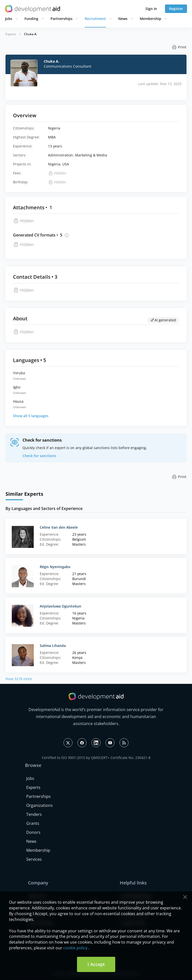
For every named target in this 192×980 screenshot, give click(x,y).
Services (34, 859)
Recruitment (95, 19)
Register (176, 9)
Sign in (151, 9)
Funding (31, 19)
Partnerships (61, 19)
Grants (33, 823)
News (123, 19)
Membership (150, 19)
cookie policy (75, 948)
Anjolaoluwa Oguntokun (60, 606)
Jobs (9, 19)
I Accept (96, 964)
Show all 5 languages (31, 416)
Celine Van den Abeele (59, 527)
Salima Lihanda (53, 646)
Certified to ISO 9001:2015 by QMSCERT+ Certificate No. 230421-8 (96, 758)
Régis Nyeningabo (55, 567)
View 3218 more (19, 679)
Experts (11, 34)
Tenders (34, 814)
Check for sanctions (39, 456)
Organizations (39, 805)
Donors (33, 832)
